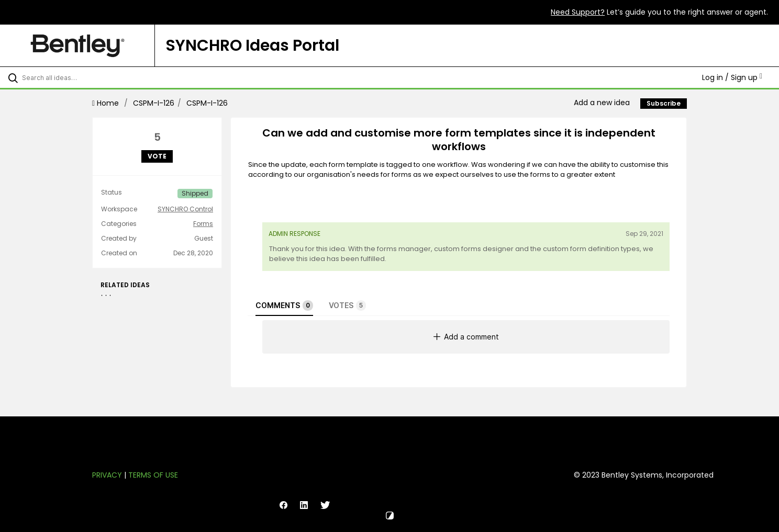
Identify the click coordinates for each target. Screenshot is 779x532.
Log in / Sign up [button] (732, 77)
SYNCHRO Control (185, 209)
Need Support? (578, 12)
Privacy (107, 475)
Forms (203, 224)
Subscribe (664, 103)
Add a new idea (602, 103)
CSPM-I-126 (154, 103)
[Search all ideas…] (91, 77)
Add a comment (466, 337)
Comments (284, 305)
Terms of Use (153, 475)
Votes (347, 305)
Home (107, 103)
